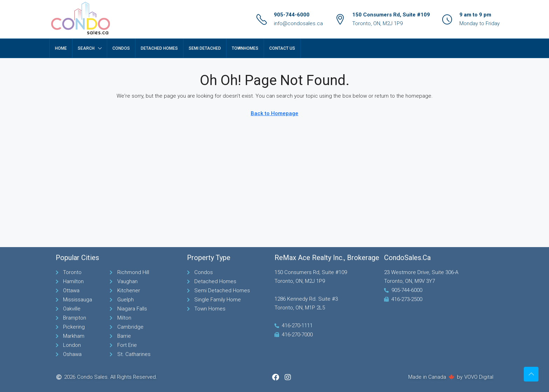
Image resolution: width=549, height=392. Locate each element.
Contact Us (282, 48)
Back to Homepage (274, 113)
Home (61, 48)
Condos (121, 48)
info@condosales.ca (298, 23)
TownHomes (245, 48)
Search (86, 48)
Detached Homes (159, 48)
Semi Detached (205, 48)
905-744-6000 (292, 15)
